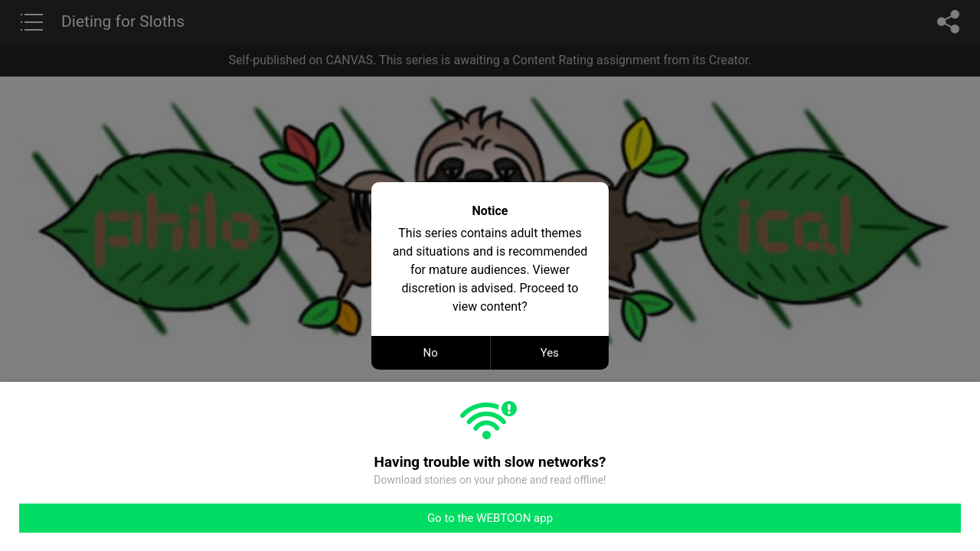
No (431, 353)
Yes (550, 353)
